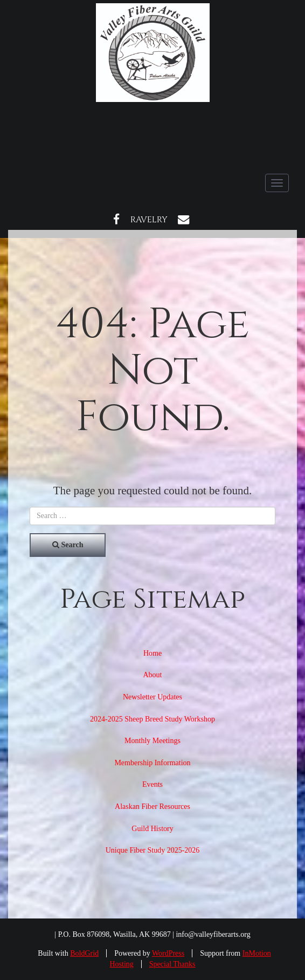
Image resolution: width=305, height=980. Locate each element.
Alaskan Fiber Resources (153, 807)
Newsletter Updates (153, 697)
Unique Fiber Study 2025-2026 (153, 850)
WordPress (168, 953)
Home (153, 653)
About (153, 675)
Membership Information (152, 763)
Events (153, 784)
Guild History (152, 829)
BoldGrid (84, 953)
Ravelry (149, 220)
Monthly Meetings (153, 741)
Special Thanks (172, 964)
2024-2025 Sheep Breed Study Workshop (153, 719)
